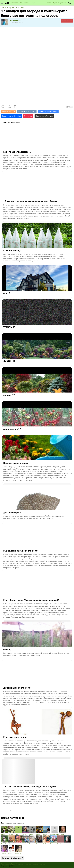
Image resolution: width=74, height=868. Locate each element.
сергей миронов (55, 831)
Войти (49, 3)
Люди (33, 3)
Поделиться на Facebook (48, 111)
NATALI (12, 840)
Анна (33, 840)
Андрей (63, 831)
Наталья (19, 840)
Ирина (26, 831)
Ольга (19, 831)
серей (68, 840)
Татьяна (12, 849)
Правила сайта (6, 864)
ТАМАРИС (19, 849)
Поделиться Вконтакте (27, 111)
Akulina (47, 840)
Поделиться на (12, 116)
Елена (47, 831)
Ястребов (61, 840)
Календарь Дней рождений (13, 858)
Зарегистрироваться (60, 3)
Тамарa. (5, 831)
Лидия (33, 831)
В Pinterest (28, 116)
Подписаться (67, 21)
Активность (14, 3)
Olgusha (12, 831)
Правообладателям (18, 864)
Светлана (40, 840)
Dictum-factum (16, 20)
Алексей (5, 840)
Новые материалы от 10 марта (13, 8)
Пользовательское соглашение (35, 864)
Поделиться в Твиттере (44, 116)
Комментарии (25, 3)
